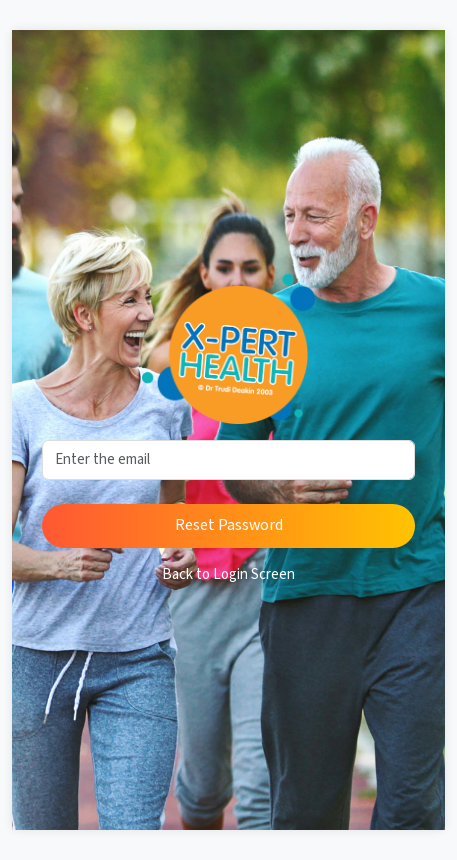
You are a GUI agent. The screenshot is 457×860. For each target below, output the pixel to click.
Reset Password (229, 525)
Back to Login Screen (228, 574)
